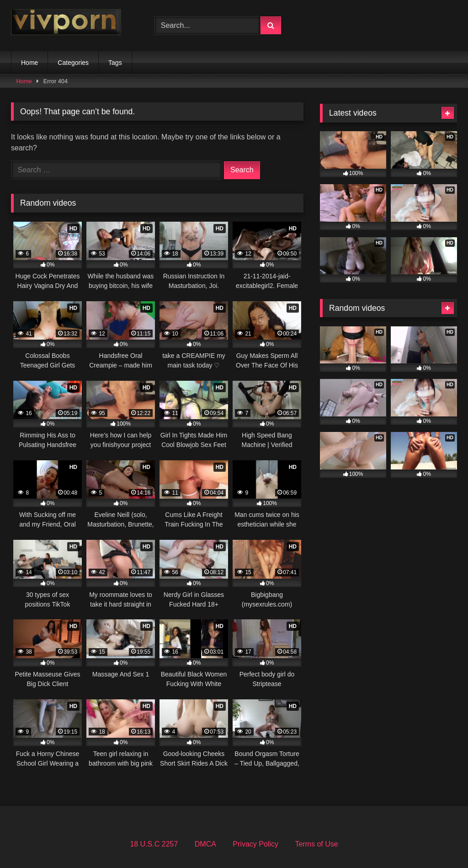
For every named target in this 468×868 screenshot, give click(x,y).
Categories (73, 63)
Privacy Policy (255, 844)
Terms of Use (316, 844)
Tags (115, 63)
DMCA (205, 844)
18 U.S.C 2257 (154, 844)
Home (29, 63)
